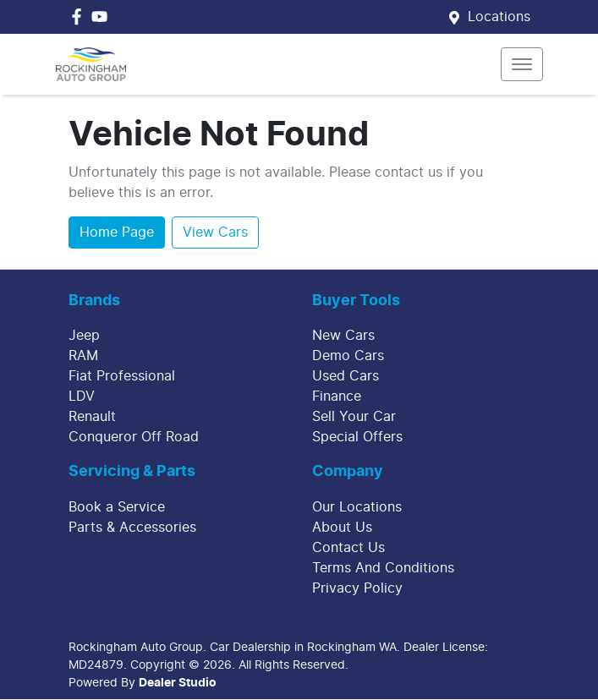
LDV (82, 396)
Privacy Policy (357, 588)
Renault (92, 417)
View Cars (215, 232)
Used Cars (346, 376)
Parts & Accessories (132, 528)
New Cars (343, 336)
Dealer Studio (178, 683)
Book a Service (117, 507)
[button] (522, 64)
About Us (342, 528)
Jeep (84, 336)
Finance (337, 396)
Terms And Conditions (383, 568)
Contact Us (348, 548)
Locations (499, 17)
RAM (83, 356)
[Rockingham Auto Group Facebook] (80, 16)
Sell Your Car (354, 417)
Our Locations (357, 507)
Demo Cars (348, 356)
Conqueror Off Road (134, 437)
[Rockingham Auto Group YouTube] (103, 16)
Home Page (117, 232)
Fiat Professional (122, 376)
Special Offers (357, 437)
